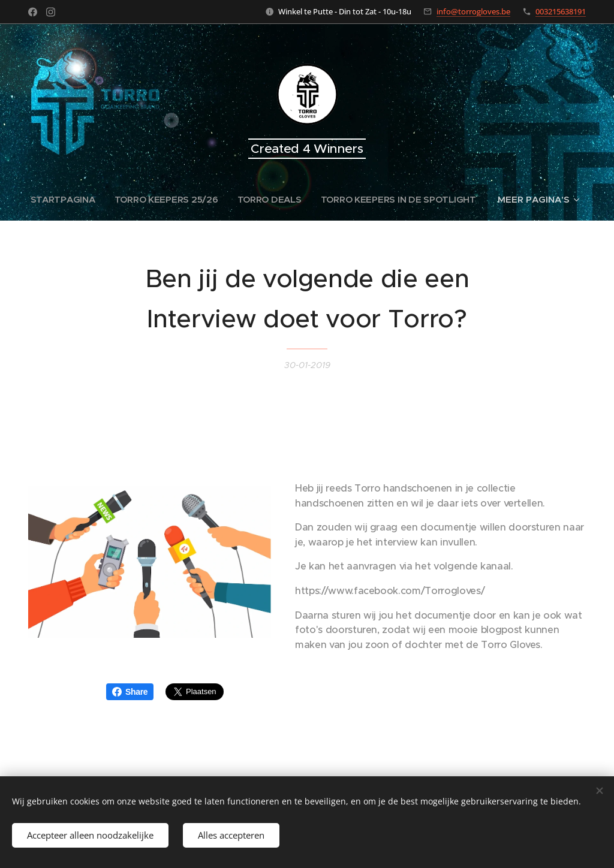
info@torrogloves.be (473, 11)
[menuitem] (63, 200)
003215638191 (561, 11)
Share (130, 692)
